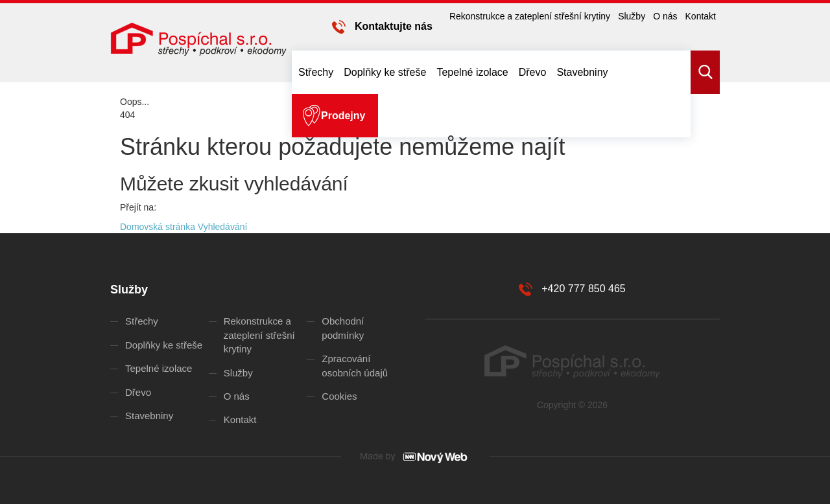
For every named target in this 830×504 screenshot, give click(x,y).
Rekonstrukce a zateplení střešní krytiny (530, 16)
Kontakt (701, 16)
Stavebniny (582, 72)
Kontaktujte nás (394, 26)
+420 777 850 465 (583, 289)
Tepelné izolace (472, 72)
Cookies (339, 396)
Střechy (316, 72)
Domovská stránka (158, 227)
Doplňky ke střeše (385, 72)
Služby (632, 16)
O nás (665, 16)
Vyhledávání (223, 227)
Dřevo (533, 72)
